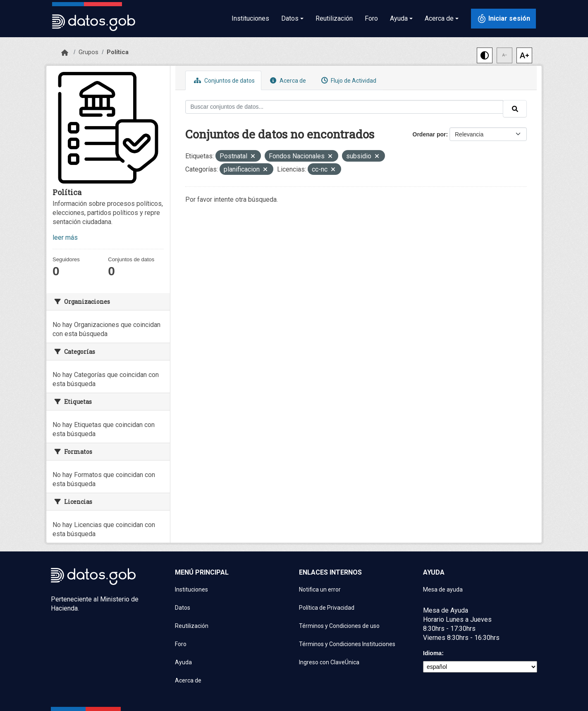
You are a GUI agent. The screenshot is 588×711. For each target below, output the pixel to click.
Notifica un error (320, 589)
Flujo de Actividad (348, 80)
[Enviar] (515, 109)
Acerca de (287, 80)
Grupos (88, 52)
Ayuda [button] (399, 18)
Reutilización (334, 18)
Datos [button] (290, 18)
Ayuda (183, 662)
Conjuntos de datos (223, 80)
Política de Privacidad (327, 608)
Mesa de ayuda (443, 589)
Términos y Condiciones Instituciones (347, 644)
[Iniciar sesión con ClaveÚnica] (503, 19)
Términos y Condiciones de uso (339, 626)
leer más (65, 237)
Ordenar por (429, 134)
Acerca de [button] (439, 18)
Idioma (432, 653)
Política (118, 52)
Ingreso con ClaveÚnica (329, 662)
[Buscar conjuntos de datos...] (344, 107)
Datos (183, 608)
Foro (371, 18)
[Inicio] (65, 53)
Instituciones (250, 18)
